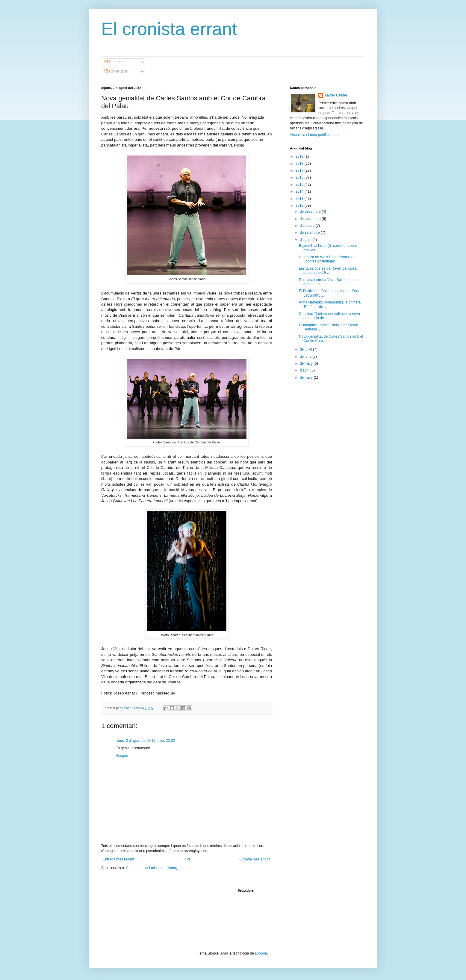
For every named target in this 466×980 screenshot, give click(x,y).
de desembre (311, 212)
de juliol (306, 349)
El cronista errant (169, 29)
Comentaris (116, 71)
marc (120, 741)
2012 (300, 206)
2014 (300, 191)
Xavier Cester (132, 708)
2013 (300, 199)
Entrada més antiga (255, 859)
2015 (300, 185)
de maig (307, 363)
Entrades (114, 62)
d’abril (305, 370)
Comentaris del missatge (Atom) (151, 868)
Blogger (261, 953)
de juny (306, 357)
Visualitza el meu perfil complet (315, 135)
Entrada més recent (118, 859)
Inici (187, 859)
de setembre (310, 232)
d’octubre (308, 226)
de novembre (311, 219)
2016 (300, 177)
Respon (122, 756)
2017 (300, 170)
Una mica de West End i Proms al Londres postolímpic (326, 259)
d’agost (306, 240)
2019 (300, 156)
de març (307, 377)
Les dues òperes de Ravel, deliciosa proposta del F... (328, 271)
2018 (300, 164)
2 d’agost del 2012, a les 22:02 (150, 741)
